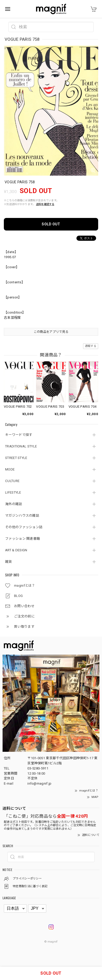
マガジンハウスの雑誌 (22, 516)
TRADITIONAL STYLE (21, 446)
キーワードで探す (19, 435)
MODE (10, 469)
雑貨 (9, 562)
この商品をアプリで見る (51, 332)
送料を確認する (45, 204)
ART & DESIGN (16, 550)
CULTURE (12, 481)
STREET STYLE (16, 458)
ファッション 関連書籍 (22, 539)
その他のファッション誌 (24, 527)
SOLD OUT (51, 224)
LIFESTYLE (13, 492)
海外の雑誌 (14, 504)
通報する (91, 346)
